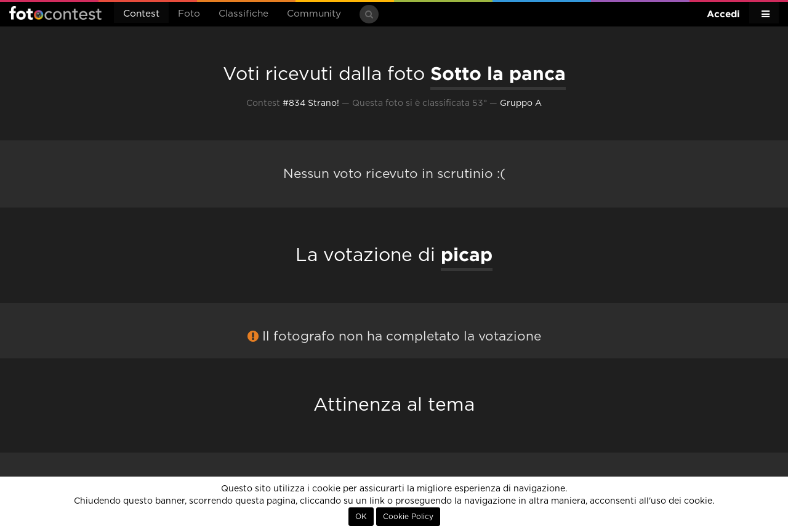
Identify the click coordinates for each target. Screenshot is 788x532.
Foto (189, 14)
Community (314, 14)
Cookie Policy (408, 517)
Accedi (723, 14)
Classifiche (243, 14)
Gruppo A (521, 103)
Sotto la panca (498, 73)
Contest (141, 14)
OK (361, 517)
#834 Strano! (311, 103)
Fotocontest (55, 13)
